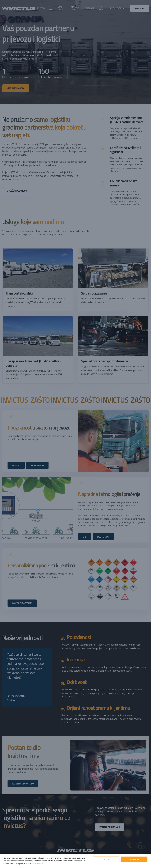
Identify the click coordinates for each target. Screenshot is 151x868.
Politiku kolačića (38, 864)
